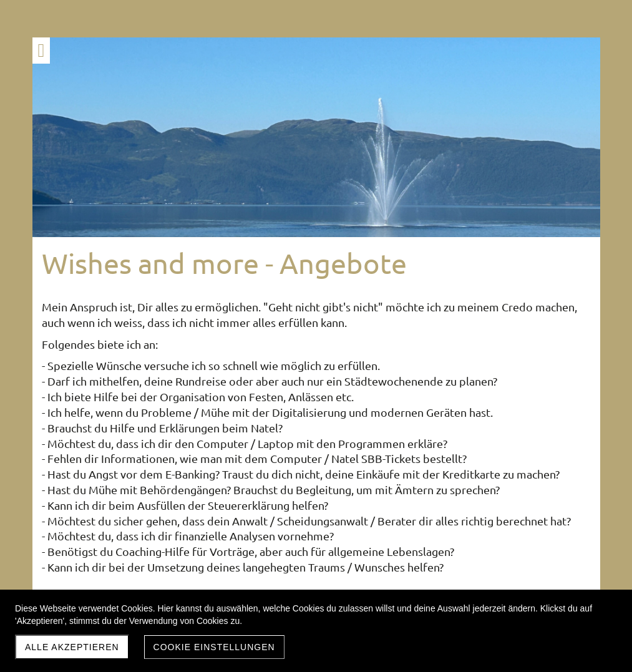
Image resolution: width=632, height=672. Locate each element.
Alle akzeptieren (72, 647)
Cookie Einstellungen (214, 647)
